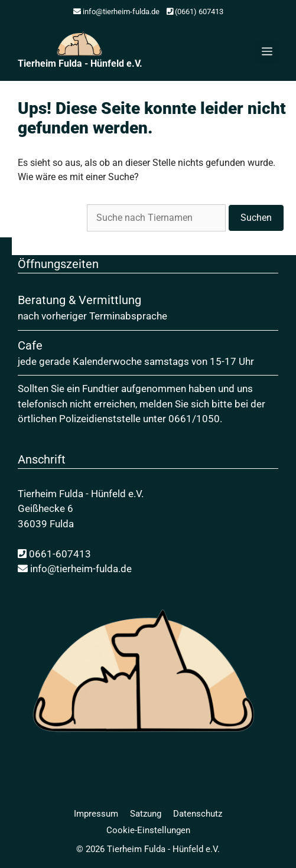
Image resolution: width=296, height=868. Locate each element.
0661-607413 (54, 554)
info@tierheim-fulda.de (116, 12)
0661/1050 (194, 419)
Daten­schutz (198, 814)
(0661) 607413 (195, 12)
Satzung (146, 814)
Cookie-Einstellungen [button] (148, 830)
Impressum (96, 814)
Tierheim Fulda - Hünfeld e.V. (80, 63)
